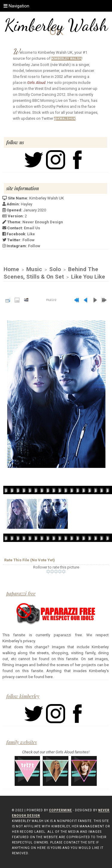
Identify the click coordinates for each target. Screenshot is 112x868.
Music (34, 269)
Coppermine (60, 810)
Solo (55, 269)
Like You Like (88, 277)
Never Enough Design (43, 222)
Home (11, 269)
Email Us (32, 228)
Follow (29, 240)
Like (31, 234)
